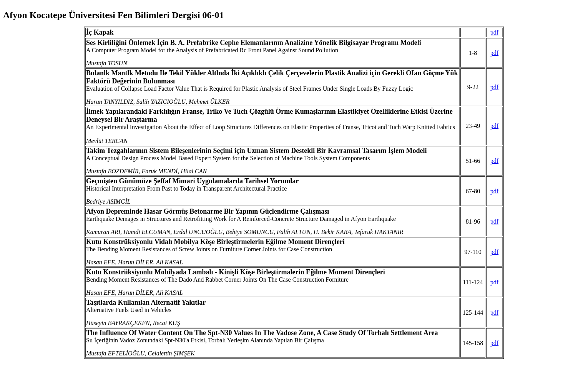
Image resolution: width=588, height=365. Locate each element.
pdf (494, 32)
